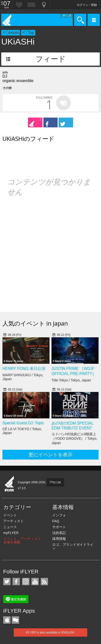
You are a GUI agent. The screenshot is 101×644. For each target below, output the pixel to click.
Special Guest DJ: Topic (23, 423)
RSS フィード (44, 582)
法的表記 (59, 533)
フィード (51, 59)
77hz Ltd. (55, 482)
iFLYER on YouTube (35, 582)
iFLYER (10, 484)
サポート (59, 527)
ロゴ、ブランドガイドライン (73, 546)
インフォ (59, 515)
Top (31, 33)
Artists (13, 33)
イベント (10, 515)
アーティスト (13, 521)
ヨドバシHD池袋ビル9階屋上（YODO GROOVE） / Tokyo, (74, 438)
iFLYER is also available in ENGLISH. (51, 632)
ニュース (10, 527)
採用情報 (59, 539)
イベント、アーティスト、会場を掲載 (24, 540)
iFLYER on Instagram (26, 582)
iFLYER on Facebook (16, 582)
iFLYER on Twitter (7, 582)
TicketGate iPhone (15, 620)
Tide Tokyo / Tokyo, (71, 380)
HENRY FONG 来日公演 (24, 369)
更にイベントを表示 (50, 455)
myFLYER (11, 533)
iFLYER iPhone (7, 620)
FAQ (56, 521)
